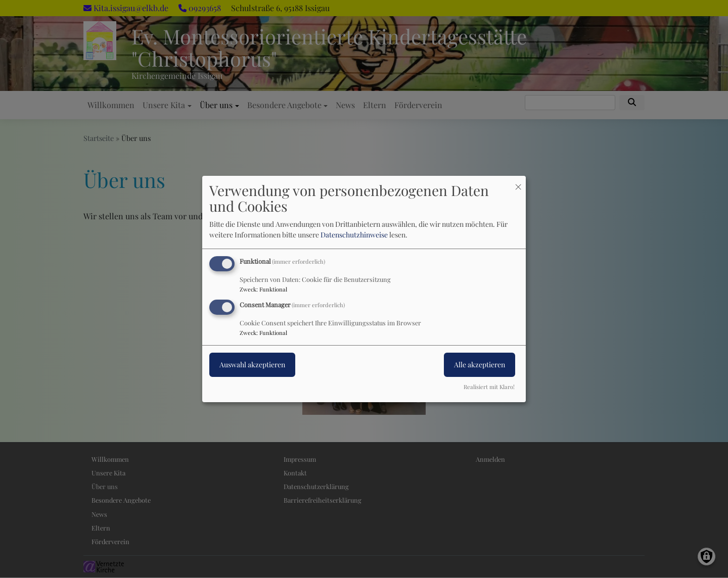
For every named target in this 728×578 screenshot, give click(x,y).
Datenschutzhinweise (354, 235)
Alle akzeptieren (480, 365)
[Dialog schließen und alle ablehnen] (518, 182)
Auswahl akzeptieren (252, 365)
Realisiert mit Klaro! (489, 387)
